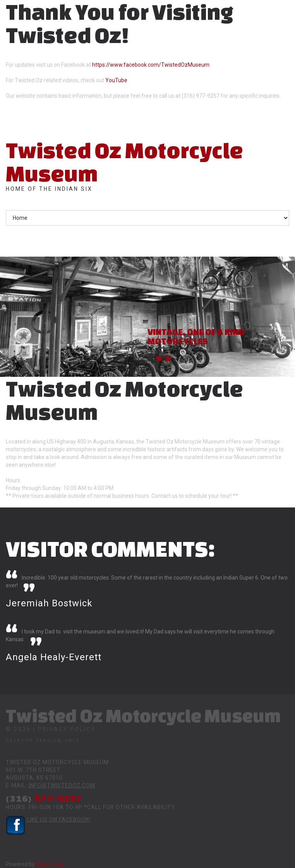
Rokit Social (50, 864)
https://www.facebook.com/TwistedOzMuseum (151, 65)
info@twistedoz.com (62, 785)
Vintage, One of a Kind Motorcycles (196, 336)
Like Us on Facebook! (48, 820)
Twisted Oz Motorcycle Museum (124, 162)
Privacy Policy (67, 729)
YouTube (116, 80)
